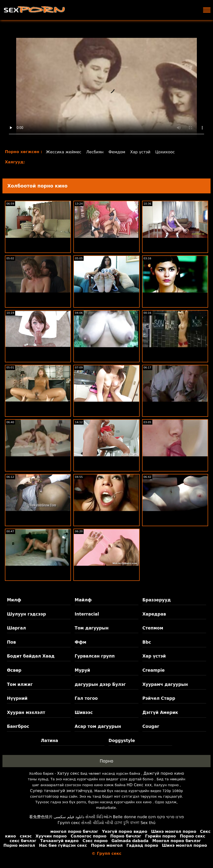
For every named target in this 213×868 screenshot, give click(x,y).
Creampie (153, 670)
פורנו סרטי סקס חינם (166, 817)
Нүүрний (17, 698)
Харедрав (154, 614)
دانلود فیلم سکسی (69, 817)
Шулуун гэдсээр (26, 614)
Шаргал (16, 628)
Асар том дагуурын (98, 726)
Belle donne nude (130, 817)
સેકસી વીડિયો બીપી (97, 823)
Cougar (151, 726)
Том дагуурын (92, 628)
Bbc (147, 642)
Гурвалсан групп (95, 656)
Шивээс (84, 712)
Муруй (82, 670)
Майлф (83, 600)
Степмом (153, 628)
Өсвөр (14, 670)
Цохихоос (165, 152)
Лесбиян (95, 152)
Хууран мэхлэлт (26, 712)
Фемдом (117, 152)
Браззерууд (157, 600)
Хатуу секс (68, 773)
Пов (11, 642)
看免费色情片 (41, 817)
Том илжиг (20, 684)
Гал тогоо (86, 698)
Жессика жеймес (64, 152)
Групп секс (69, 823)
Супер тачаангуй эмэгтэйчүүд (61, 791)
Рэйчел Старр (159, 698)
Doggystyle (122, 741)
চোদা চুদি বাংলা (127, 823)
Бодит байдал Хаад (31, 656)
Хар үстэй (140, 152)
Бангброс (18, 726)
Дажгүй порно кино (164, 773)
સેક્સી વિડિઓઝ (99, 817)
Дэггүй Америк (160, 712)
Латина (50, 741)
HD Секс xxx (139, 785)
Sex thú (148, 823)
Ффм (80, 642)
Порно (107, 761)
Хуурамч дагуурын (165, 684)
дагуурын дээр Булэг (100, 684)
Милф (14, 600)
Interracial (87, 614)
